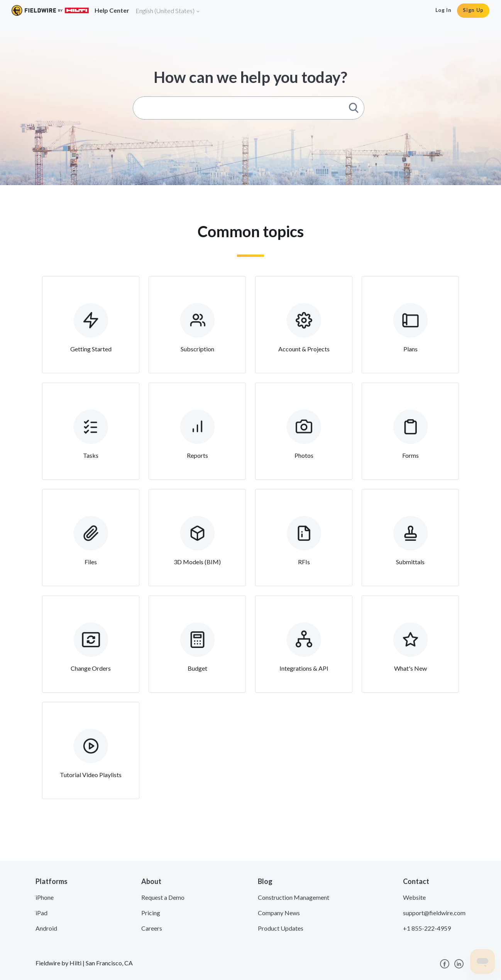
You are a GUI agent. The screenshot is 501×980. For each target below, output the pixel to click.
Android (46, 928)
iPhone (45, 897)
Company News (279, 913)
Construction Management (294, 897)
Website (414, 897)
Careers (152, 928)
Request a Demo (163, 897)
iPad (41, 913)
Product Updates (281, 928)
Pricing (151, 913)
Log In (443, 10)
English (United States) (168, 11)
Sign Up (473, 10)
